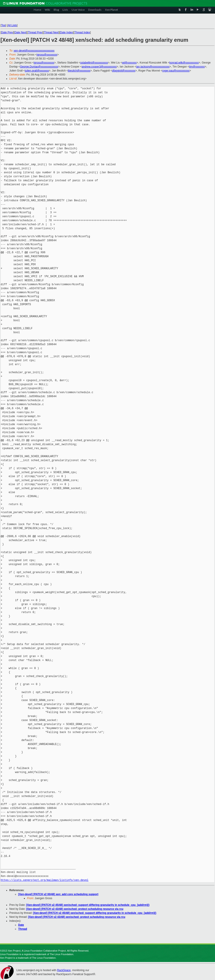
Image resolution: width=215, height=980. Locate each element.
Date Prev (7, 32)
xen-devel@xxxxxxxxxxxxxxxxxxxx (34, 51)
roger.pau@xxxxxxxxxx (176, 71)
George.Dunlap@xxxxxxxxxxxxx (39, 67)
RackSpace (64, 970)
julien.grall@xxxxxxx (37, 71)
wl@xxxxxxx (129, 63)
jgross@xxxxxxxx (47, 55)
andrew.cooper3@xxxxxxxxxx (99, 67)
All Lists (12, 25)
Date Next (20, 32)
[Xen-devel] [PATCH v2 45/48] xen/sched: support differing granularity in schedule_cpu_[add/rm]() (88, 905)
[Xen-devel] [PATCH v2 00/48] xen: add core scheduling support (58, 894)
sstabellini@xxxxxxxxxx (94, 63)
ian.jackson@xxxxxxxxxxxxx (153, 67)
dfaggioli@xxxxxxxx (124, 71)
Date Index (66, 32)
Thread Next (51, 32)
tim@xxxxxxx (197, 67)
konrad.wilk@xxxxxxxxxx (184, 63)
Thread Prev (35, 32)
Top (3, 25)
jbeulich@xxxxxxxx (79, 71)
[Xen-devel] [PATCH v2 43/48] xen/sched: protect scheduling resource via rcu (75, 909)
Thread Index (82, 32)
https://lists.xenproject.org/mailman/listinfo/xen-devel (45, 880)
